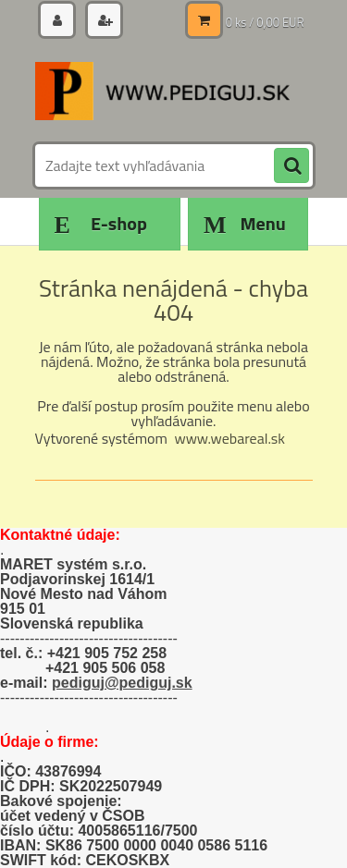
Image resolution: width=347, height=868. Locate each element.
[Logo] (162, 91)
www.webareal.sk (229, 438)
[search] (291, 166)
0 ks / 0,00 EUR (265, 22)
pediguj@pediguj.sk (122, 683)
